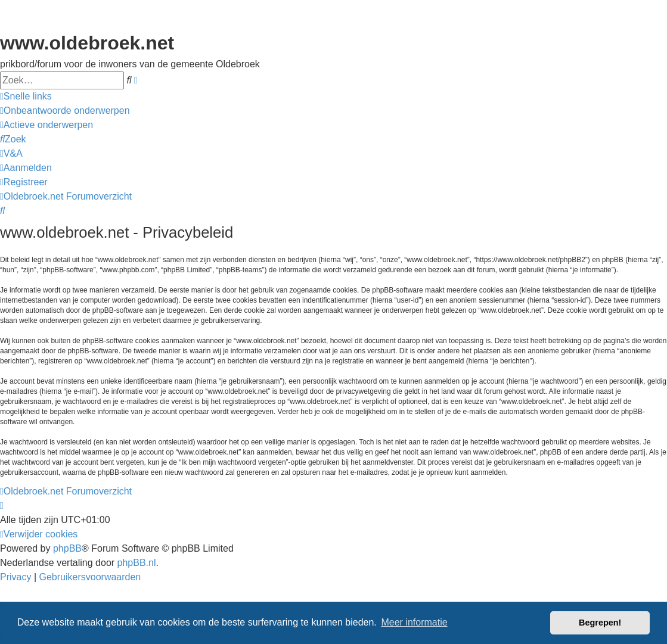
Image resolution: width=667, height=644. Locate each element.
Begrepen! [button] (600, 623)
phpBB (67, 548)
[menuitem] (65, 111)
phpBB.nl (137, 563)
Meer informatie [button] (414, 622)
